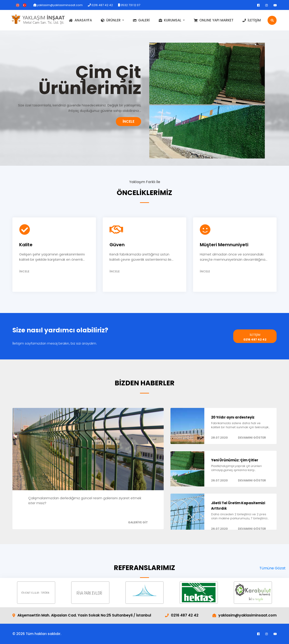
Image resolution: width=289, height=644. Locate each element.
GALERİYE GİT (138, 522)
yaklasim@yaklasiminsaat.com (58, 5)
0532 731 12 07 (129, 5)
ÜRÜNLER (111, 20)
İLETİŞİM (252, 20)
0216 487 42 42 (100, 5)
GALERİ (141, 20)
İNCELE (128, 121)
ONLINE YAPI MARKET (214, 20)
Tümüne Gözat (273, 568)
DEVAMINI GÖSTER (252, 438)
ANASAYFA (80, 20)
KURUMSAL (170, 20)
